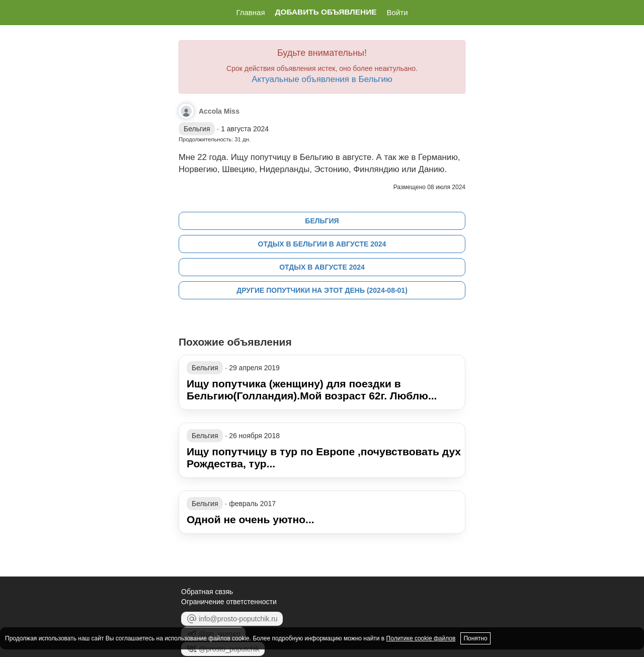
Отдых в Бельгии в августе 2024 (322, 244)
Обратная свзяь (207, 592)
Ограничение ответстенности (229, 602)
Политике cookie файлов (421, 638)
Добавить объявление (326, 12)
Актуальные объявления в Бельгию (322, 79)
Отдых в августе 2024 (322, 267)
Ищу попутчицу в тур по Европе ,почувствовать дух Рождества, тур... (324, 458)
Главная (250, 12)
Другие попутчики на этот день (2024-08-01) (322, 290)
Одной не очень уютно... (251, 519)
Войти (397, 12)
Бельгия (322, 221)
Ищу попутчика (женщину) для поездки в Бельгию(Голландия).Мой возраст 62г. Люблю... (312, 390)
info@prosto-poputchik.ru (232, 619)
